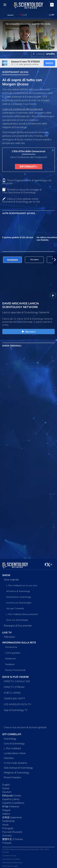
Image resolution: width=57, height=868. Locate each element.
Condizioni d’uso (9, 854)
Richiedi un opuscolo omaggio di (22, 191)
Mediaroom (11, 657)
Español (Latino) (11, 797)
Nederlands (9, 819)
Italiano (6, 812)
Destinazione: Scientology (19, 595)
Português (8, 826)
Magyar (6, 808)
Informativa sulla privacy (12, 861)
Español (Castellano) (13, 801)
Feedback (10, 662)
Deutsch (7, 790)
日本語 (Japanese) (12, 815)
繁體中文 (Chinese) (13, 837)
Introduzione (11, 645)
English (6, 783)
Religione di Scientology (16, 771)
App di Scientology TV (16, 708)
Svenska (7, 834)
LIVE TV (7, 631)
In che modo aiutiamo (15, 761)
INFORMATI (28, 166)
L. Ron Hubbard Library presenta (22, 612)
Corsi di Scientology (14, 742)
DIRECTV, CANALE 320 (17, 679)
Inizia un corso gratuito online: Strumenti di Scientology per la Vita (21, 200)
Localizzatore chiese (15, 751)
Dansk (6, 786)
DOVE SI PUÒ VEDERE (16, 675)
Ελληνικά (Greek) (12, 794)
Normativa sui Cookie (11, 857)
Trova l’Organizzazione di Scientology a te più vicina (27, 182)
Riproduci (28, 332)
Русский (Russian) (12, 830)
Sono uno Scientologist (17, 618)
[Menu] (5, 5)
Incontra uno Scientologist (19, 601)
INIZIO (49, 63)
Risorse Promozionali (15, 668)
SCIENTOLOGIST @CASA (15, 72)
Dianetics (9, 756)
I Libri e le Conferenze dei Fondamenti (22, 109)
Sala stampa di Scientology (18, 766)
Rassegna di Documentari (18, 624)
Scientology (10, 737)
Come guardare (13, 651)
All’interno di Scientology (18, 589)
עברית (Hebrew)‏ (11, 805)
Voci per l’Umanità (15, 607)
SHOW (6, 573)
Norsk (5, 823)
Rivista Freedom (13, 776)
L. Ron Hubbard (12, 746)
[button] (55, 260)
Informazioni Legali (10, 864)
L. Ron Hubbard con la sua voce (22, 584)
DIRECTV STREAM (14, 685)
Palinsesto (9, 635)
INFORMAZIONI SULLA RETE (19, 641)
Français (7, 841)
